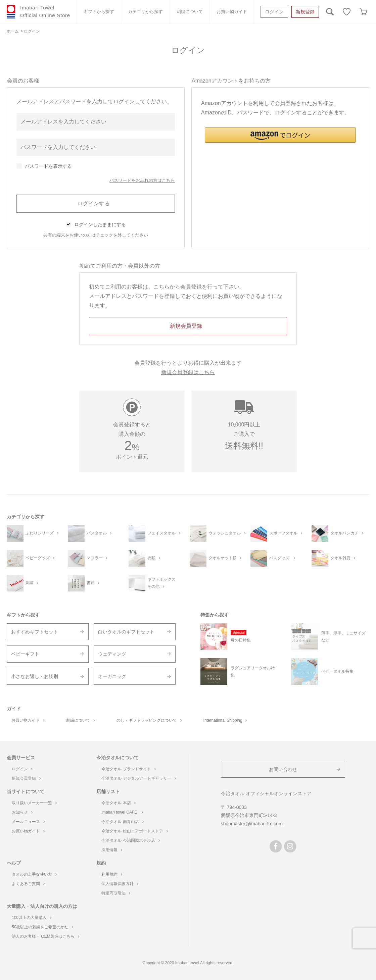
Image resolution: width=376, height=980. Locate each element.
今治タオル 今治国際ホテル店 (130, 840)
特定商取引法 (116, 893)
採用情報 (112, 850)
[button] (280, 135)
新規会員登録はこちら (188, 372)
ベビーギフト (25, 654)
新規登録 (305, 12)
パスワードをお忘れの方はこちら (142, 180)
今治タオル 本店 (118, 803)
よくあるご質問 (28, 884)
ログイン (274, 12)
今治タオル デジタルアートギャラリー (138, 778)
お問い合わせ (283, 769)
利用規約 (112, 874)
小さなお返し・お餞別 (35, 676)
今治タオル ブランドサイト (128, 769)
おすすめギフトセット (35, 632)
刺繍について (190, 12)
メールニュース (28, 822)
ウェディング (112, 654)
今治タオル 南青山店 (122, 822)
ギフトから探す (99, 12)
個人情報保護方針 (120, 884)
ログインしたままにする (100, 224)
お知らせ (22, 812)
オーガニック (112, 676)
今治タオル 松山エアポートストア (134, 831)
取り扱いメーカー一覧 (34, 803)
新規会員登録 (26, 778)
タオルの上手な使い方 (34, 874)
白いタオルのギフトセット (126, 632)
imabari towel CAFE (122, 812)
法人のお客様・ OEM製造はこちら (45, 936)
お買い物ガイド (232, 12)
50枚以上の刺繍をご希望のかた (42, 927)
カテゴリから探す (145, 12)
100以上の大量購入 (32, 918)
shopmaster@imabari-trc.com (252, 824)
